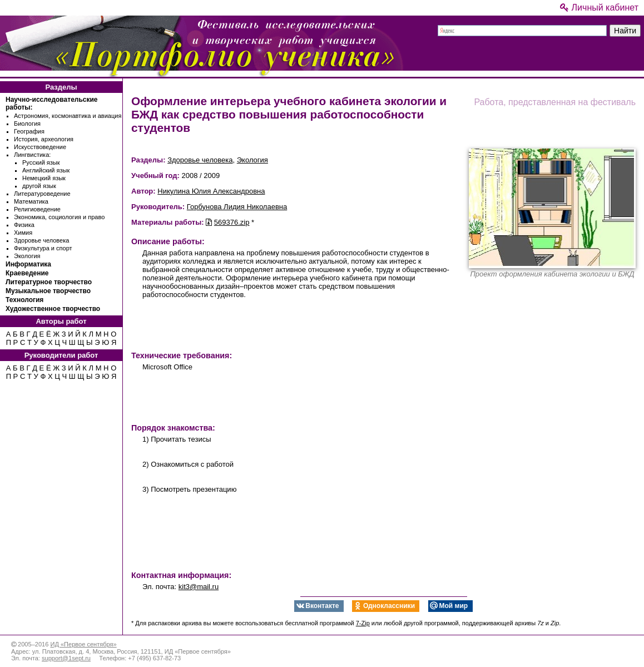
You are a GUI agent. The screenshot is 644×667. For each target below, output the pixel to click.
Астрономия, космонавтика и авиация (68, 116)
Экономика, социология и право (59, 217)
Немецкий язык (44, 178)
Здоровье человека (41, 240)
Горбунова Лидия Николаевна (237, 207)
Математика (31, 201)
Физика (24, 225)
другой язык (39, 186)
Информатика (28, 264)
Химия (23, 233)
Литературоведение (42, 194)
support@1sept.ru (66, 658)
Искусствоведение (40, 147)
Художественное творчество (53, 309)
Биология (27, 123)
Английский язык (46, 170)
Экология (27, 256)
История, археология (44, 139)
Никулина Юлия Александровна (211, 191)
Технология (24, 300)
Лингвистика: (32, 155)
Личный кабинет (599, 8)
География (29, 131)
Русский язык (41, 162)
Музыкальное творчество (48, 291)
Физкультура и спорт (43, 248)
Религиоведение (37, 209)
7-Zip (363, 623)
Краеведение (27, 273)
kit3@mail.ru (199, 587)
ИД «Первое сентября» (83, 644)
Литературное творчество (49, 282)
